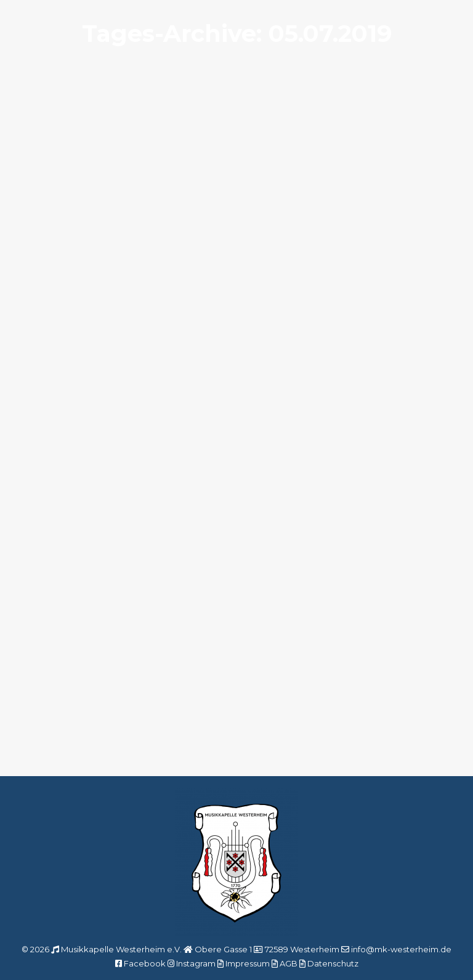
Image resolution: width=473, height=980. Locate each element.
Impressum (248, 963)
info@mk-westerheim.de (401, 949)
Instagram (196, 963)
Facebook (145, 963)
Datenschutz (333, 963)
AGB (289, 963)
